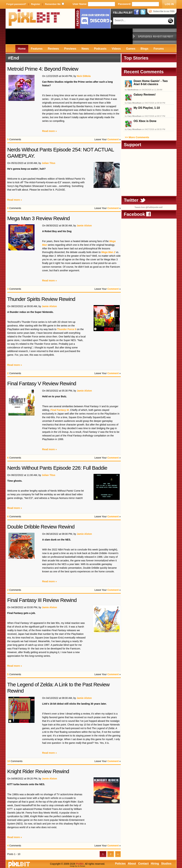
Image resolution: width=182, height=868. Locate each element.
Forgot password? (16, 4)
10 (9, 761)
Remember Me (53, 4)
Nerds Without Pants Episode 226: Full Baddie (57, 468)
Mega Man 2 (108, 252)
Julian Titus (49, 163)
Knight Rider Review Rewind (38, 771)
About (132, 864)
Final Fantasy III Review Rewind (42, 600)
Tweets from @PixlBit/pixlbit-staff (148, 207)
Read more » (50, 131)
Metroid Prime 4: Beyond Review (43, 69)
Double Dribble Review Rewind (41, 527)
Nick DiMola (84, 76)
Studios (166, 864)
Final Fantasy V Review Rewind (42, 383)
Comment (113, 139)
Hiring (155, 864)
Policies (120, 864)
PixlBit (34, 19)
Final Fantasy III (60, 410)
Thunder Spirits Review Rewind (41, 299)
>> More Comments (137, 137)
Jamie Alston (84, 226)
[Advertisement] (69, 36)
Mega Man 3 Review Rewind (39, 218)
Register (36, 4)
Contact (143, 864)
